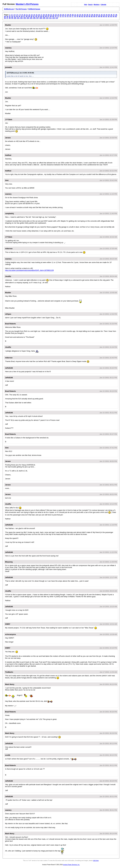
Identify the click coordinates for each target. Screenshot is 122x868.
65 (43, 16)
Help (86, 5)
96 (5, 18)
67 (48, 16)
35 (85, 15)
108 (41, 18)
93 (111, 16)
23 (56, 15)
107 (37, 18)
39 (94, 15)
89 (101, 16)
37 (90, 15)
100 (15, 18)
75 (68, 16)
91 (106, 16)
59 (29, 16)
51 (10, 16)
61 (34, 16)
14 (34, 15)
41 (99, 15)
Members (97, 5)
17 (41, 15)
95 (116, 16)
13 (32, 15)
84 (89, 16)
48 (116, 15)
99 (12, 18)
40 (97, 15)
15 (37, 15)
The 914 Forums (21, 9)
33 (80, 15)
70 (56, 16)
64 (41, 16)
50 (7, 16)
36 (87, 15)
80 (80, 16)
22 (53, 15)
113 (57, 18)
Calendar (103, 5)
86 (94, 16)
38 (92, 15)
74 (65, 16)
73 (63, 16)
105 (31, 18)
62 (36, 16)
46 (111, 15)
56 (22, 16)
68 (51, 16)
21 (51, 15)
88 (99, 16)
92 (109, 16)
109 (44, 18)
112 (53, 18)
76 (70, 16)
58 (27, 16)
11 (27, 15)
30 (73, 15)
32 (78, 15)
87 (97, 16)
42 (102, 15)
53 (15, 16)
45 (109, 15)
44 (107, 15)
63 (39, 16)
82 (84, 16)
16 (39, 15)
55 (19, 16)
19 (46, 15)
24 (58, 15)
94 (113, 16)
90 (104, 16)
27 (66, 15)
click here (96, 861)
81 (82, 16)
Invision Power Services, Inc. (71, 865)
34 (82, 15)
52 (12, 16)
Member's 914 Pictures (27, 4)
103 (25, 18)
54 (17, 16)
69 (53, 16)
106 (34, 18)
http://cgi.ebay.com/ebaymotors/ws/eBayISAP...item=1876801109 (29, 270)
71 (58, 16)
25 (61, 15)
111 (50, 18)
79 (77, 16)
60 (31, 16)
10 (24, 15)
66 (46, 16)
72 (60, 16)
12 (29, 15)
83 (87, 16)
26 (63, 15)
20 (49, 15)
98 (10, 18)
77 (72, 16)
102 (21, 18)
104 (28, 18)
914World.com (9, 9)
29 (70, 15)
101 (18, 18)
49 (5, 16)
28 (68, 15)
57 (24, 16)
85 (92, 16)
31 (75, 15)
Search (90, 5)
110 (47, 18)
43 (104, 15)
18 (44, 15)
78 (75, 16)
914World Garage (34, 9)
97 (7, 18)
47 (114, 15)
